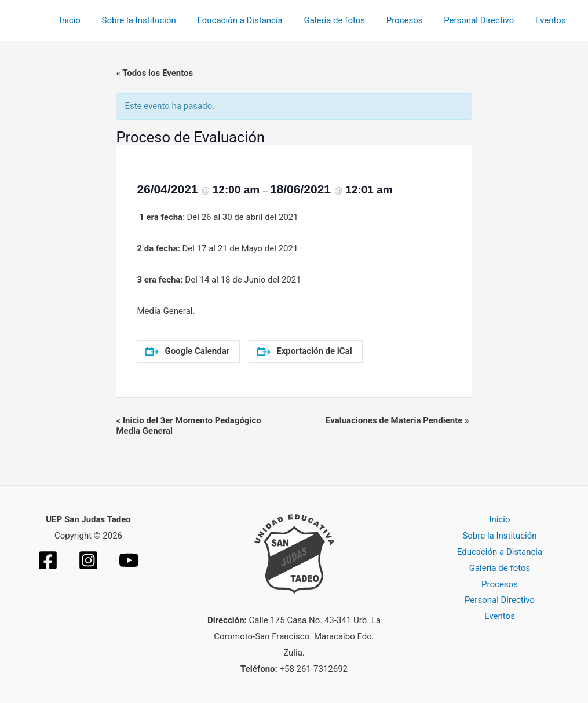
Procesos (414, 20)
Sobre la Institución (160, 20)
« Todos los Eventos (154, 73)
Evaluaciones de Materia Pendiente (397, 420)
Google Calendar (187, 351)
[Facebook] (48, 560)
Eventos (552, 20)
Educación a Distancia (257, 20)
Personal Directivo (485, 20)
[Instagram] (88, 560)
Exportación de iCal (304, 351)
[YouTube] (129, 560)
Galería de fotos (348, 20)
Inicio (95, 20)
